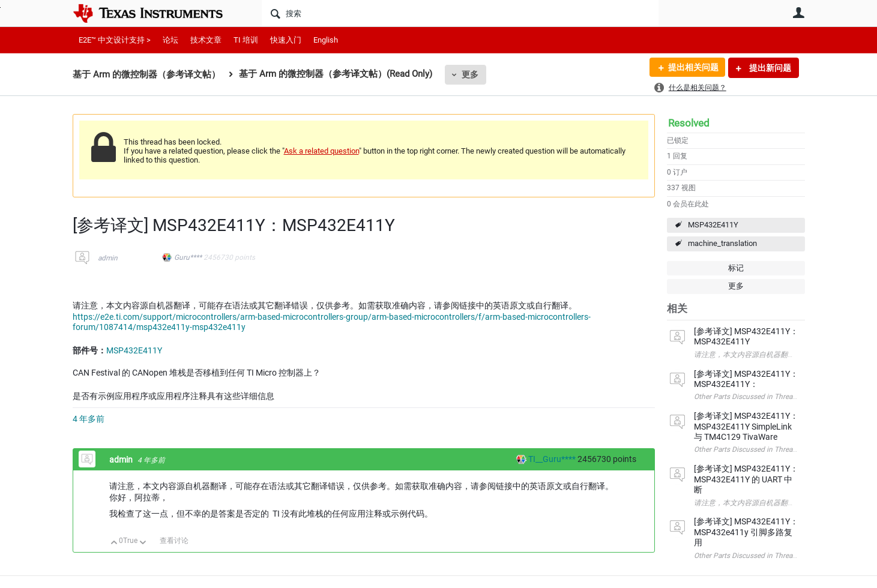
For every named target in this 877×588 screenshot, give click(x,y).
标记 (736, 268)
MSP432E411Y (713, 225)
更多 (470, 74)
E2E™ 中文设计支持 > (115, 40)
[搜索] (460, 13)
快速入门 (286, 40)
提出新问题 (769, 68)
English (326, 40)
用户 (799, 13)
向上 (114, 543)
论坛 (170, 40)
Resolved (689, 123)
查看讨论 (174, 541)
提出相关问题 (693, 68)
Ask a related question (321, 151)
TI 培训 (246, 40)
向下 (143, 543)
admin (108, 258)
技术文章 (206, 40)
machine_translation (722, 243)
